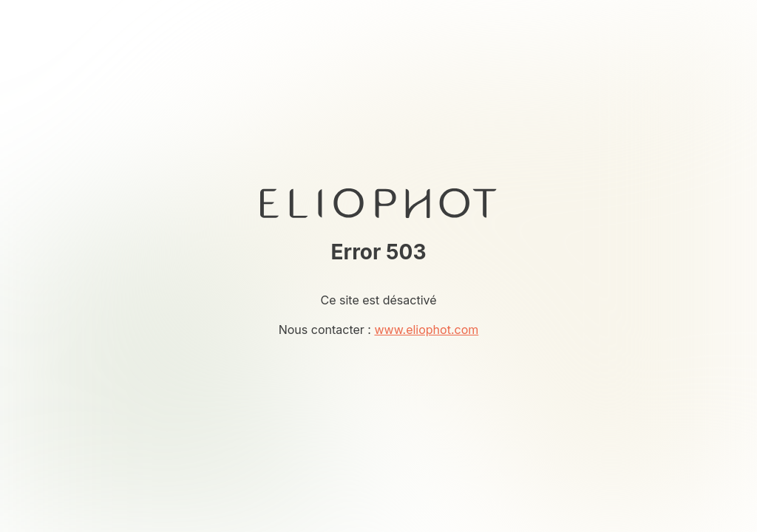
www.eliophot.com (426, 330)
